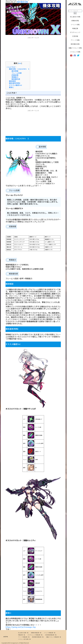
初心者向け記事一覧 (23, 633)
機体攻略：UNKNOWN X (19, 69)
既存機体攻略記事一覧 (38, 637)
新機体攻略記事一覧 (36, 633)
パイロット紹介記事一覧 (24, 639)
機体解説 (12, 81)
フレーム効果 (17, 73)
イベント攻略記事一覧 (50, 633)
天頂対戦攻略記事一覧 (51, 635)
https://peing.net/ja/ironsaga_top (21, 627)
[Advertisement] (33, 50)
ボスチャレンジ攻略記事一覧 (35, 635)
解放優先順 (16, 79)
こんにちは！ (11, 67)
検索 (75, 13)
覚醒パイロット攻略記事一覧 (54, 637)
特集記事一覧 (22, 635)
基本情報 (15, 71)
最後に (12, 87)
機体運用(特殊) (15, 83)
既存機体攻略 (22, 2)
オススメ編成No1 (15, 85)
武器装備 (15, 75)
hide (20, 63)
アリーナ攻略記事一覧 (24, 637)
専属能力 (15, 77)
